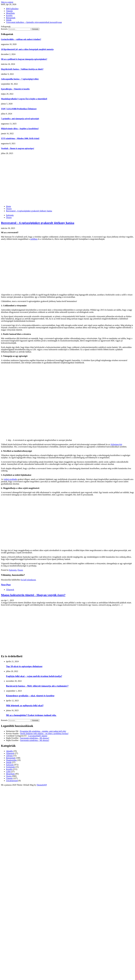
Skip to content (7, 2)
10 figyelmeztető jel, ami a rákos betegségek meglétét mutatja (27, 49)
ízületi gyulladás (11, 479)
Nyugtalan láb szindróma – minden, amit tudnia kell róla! (43, 731)
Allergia (9, 756)
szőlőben (34, 239)
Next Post (6, 585)
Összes (9, 217)
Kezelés (9, 15)
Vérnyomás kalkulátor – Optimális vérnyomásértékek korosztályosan (34, 22)
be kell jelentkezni (28, 580)
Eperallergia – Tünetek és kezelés (15, 89)
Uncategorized (12, 781)
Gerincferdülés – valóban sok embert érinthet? (21, 39)
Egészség (10, 215)
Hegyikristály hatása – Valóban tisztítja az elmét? (22, 69)
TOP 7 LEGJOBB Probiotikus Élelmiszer (19, 109)
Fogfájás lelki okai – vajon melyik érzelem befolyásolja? (34, 676)
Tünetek (9, 11)
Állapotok (10, 590)
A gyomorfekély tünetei (38, 736)
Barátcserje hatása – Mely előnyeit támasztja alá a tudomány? (37, 686)
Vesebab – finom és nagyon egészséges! (18, 148)
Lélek (8, 772)
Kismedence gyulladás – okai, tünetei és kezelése (30, 696)
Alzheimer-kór (116, 444)
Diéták (9, 20)
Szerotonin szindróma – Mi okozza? (35, 738)
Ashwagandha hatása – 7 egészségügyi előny (20, 79)
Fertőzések (10, 767)
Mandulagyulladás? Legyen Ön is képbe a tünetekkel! (24, 99)
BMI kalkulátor (12, 9)
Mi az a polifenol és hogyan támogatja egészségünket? (24, 59)
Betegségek (11, 18)
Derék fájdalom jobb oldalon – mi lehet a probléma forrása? (44, 734)
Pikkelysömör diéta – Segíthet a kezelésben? (20, 129)
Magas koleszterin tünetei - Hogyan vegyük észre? (33, 595)
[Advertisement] (24, 180)
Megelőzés (10, 13)
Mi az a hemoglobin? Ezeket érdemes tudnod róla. (31, 715)
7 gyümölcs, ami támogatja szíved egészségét (20, 119)
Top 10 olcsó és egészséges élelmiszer (24, 666)
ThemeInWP (42, 785)
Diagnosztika (11, 760)
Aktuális (9, 751)
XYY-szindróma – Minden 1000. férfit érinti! (20, 138)
